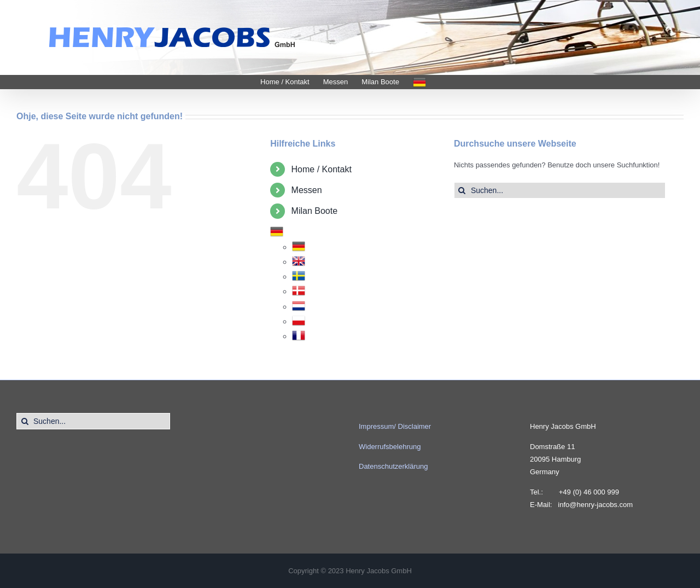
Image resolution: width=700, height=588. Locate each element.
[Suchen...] (560, 190)
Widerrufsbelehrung (390, 447)
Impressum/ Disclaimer (395, 426)
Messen (307, 190)
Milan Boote (315, 211)
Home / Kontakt (322, 169)
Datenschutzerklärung (393, 466)
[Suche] (462, 190)
